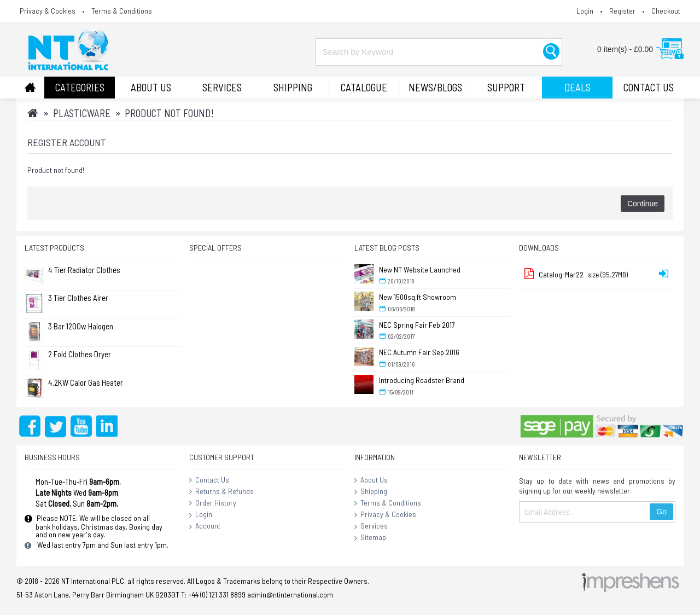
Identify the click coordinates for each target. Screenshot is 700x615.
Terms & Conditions (388, 503)
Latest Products (54, 248)
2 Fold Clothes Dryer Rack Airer (80, 355)
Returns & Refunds (221, 492)
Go (661, 512)
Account (205, 526)
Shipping (371, 492)
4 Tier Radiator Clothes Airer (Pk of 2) (84, 271)
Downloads (539, 248)
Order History (213, 503)
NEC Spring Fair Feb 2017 (417, 325)
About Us (371, 480)
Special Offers (215, 248)
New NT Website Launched (420, 269)
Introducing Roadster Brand (422, 380)
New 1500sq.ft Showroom (418, 297)
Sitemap (370, 538)
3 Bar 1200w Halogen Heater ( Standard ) (81, 327)
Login (201, 515)
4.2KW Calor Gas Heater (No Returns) (86, 383)
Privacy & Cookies (385, 515)
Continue (643, 204)
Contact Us (209, 480)
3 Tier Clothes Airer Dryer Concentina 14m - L (84, 298)
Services (371, 526)
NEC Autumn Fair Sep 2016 (419, 352)
